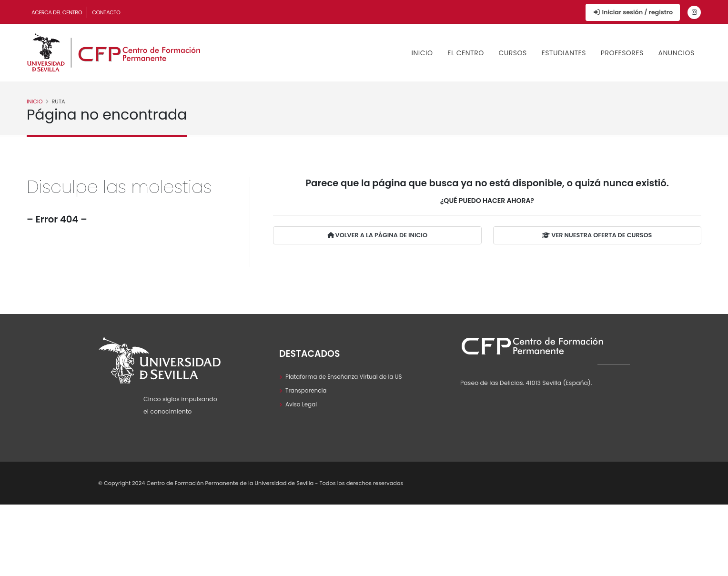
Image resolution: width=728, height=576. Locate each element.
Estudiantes (564, 53)
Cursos (512, 53)
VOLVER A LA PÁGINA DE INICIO (377, 236)
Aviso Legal (302, 404)
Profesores (622, 53)
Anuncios (677, 53)
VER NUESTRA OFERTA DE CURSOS (597, 236)
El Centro (465, 53)
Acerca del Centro (57, 12)
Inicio (422, 53)
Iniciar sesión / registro (633, 12)
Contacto (106, 12)
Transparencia (307, 390)
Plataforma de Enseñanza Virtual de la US (347, 377)
